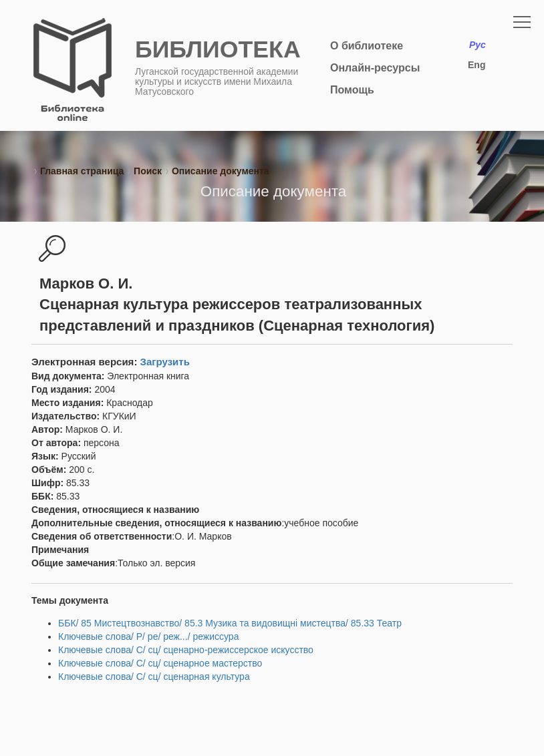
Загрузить (165, 362)
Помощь (352, 90)
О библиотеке (367, 46)
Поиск (148, 171)
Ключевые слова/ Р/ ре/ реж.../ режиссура (148, 636)
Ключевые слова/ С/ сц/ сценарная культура (154, 677)
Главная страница (82, 171)
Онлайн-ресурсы (375, 68)
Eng (477, 65)
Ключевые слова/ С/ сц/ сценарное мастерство (160, 663)
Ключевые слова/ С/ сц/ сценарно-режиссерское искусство (186, 650)
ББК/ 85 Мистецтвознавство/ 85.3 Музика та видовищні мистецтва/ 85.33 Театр (230, 623)
